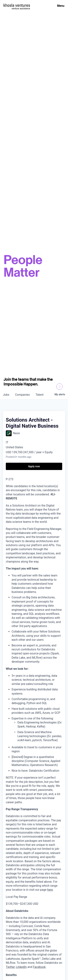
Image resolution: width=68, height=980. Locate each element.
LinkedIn (21, 967)
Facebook (39, 967)
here (50, 890)
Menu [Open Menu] (61, 6)
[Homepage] (17, 5)
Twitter (10, 967)
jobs (6, 395)
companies (22, 395)
